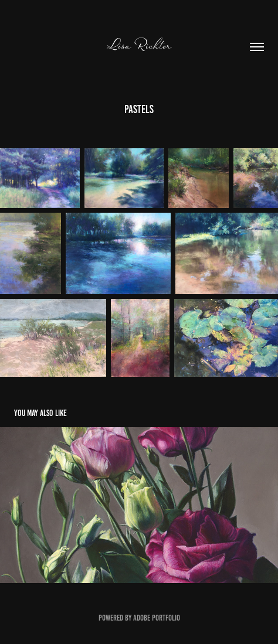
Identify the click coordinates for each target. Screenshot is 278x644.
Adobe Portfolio (157, 618)
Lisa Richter (139, 45)
